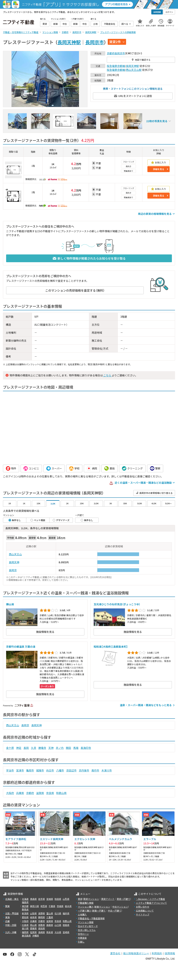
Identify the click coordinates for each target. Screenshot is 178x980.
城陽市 (40, 770)
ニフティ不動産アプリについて (151, 903)
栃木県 (68, 906)
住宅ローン (83, 934)
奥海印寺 (86, 748)
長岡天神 (14, 562)
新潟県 (25, 913)
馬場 (76, 748)
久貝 (34, 748)
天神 (51, 748)
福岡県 (25, 932)
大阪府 (10, 793)
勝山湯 (10, 604)
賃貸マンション (91, 899)
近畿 (7, 921)
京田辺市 (71, 770)
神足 (19, 748)
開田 (68, 748)
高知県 (42, 928)
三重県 (50, 917)
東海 (7, 917)
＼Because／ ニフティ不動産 (150, 899)
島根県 (50, 925)
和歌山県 (61, 793)
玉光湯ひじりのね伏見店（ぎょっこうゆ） (117, 604)
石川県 (58, 913)
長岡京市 (95, 42)
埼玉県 (44, 906)
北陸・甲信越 (12, 913)
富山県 (50, 913)
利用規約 (157, 953)
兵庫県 (20, 793)
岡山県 (33, 925)
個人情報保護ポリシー (136, 953)
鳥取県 (42, 925)
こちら (107, 375)
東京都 (25, 906)
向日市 (50, 770)
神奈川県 (34, 906)
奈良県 (50, 793)
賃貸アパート (108, 899)
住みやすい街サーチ (88, 926)
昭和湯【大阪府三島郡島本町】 (111, 647)
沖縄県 (36, 935)
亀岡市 (30, 770)
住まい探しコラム (87, 930)
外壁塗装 (82, 938)
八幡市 (60, 770)
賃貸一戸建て (123, 899)
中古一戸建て (115, 911)
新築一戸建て (99, 911)
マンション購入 (86, 907)
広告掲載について (145, 911)
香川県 (25, 928)
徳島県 (66, 925)
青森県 (33, 899)
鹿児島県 (26, 935)
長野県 (42, 913)
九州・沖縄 (11, 932)
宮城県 (50, 899)
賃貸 (80, 899)
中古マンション (120, 907)
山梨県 (33, 913)
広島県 (25, 925)
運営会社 (115, 953)
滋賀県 (40, 793)
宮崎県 (66, 932)
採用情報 (170, 953)
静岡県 (42, 917)
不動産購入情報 (86, 903)
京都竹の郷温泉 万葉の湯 (21, 647)
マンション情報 (86, 922)
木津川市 (107, 770)
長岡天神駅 (69, 42)
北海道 (25, 899)
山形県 (66, 899)
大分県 (58, 932)
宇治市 (10, 770)
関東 (7, 906)
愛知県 (25, 917)
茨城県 (60, 906)
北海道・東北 (12, 899)
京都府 (111, 53)
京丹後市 (84, 770)
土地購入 (82, 914)
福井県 (66, 913)
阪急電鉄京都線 (116, 66)
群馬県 (25, 909)
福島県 (25, 902)
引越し (81, 942)
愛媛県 (33, 928)
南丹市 (95, 770)
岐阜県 (33, 917)
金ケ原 (10, 748)
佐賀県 (33, 932)
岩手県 (42, 899)
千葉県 (52, 906)
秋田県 (58, 899)
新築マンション (102, 907)
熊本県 (50, 932)
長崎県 (42, 932)
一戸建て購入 (85, 911)
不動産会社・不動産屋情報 (91, 918)
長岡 (26, 748)
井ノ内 (60, 748)
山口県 (58, 925)
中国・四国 (11, 925)
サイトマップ (143, 914)
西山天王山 (15, 554)
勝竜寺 (42, 748)
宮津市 (20, 770)
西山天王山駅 (134, 70)
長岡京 (13, 570)
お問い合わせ (143, 907)
